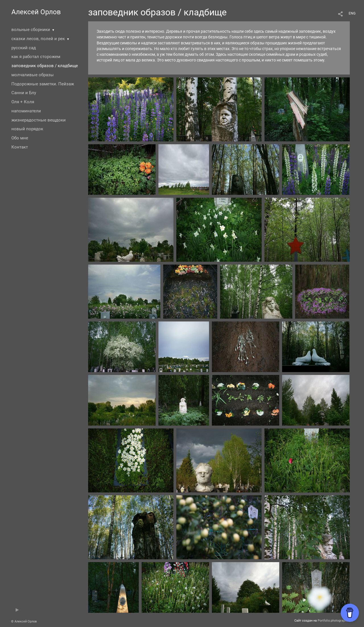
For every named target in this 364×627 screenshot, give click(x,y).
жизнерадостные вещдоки (39, 120)
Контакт (20, 147)
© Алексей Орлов (24, 621)
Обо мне (20, 138)
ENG (352, 13)
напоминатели (26, 111)
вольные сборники (31, 30)
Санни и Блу (24, 93)
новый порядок (27, 129)
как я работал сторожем (36, 57)
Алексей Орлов (36, 12)
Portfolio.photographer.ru (335, 621)
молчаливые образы (33, 75)
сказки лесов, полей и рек (38, 39)
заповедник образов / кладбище (45, 66)
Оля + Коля (23, 102)
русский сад (24, 48)
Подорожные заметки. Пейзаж (43, 84)
